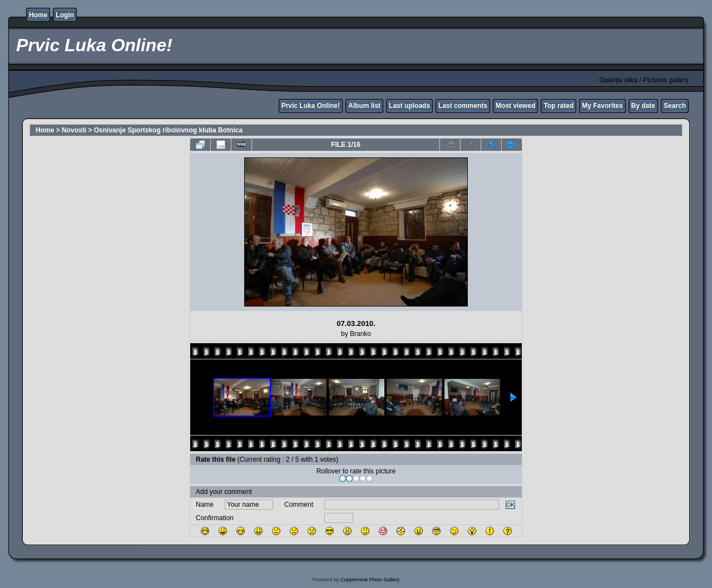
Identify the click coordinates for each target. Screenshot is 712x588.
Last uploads (409, 106)
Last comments (463, 106)
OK (510, 505)
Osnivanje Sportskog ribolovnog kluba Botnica (168, 130)
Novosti (74, 130)
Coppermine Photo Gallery (370, 580)
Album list (364, 106)
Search (675, 106)
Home (38, 15)
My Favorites (602, 106)
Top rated (558, 106)
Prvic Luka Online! (311, 106)
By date (643, 106)
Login (65, 15)
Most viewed (515, 106)
